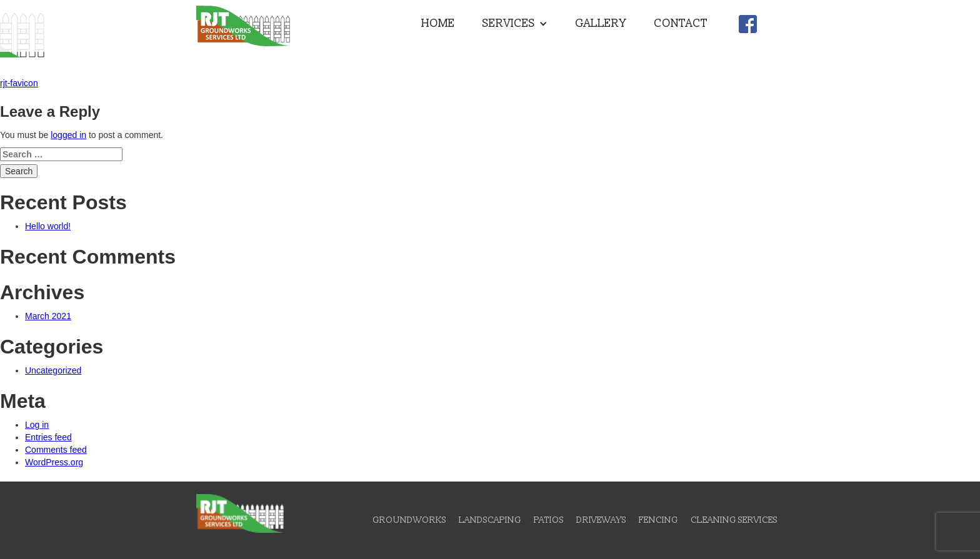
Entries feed (48, 437)
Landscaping (490, 520)
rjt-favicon (19, 83)
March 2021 (48, 316)
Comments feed (56, 450)
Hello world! (48, 226)
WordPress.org (54, 462)
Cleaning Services (734, 520)
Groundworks (409, 520)
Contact (681, 23)
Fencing (658, 520)
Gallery (601, 23)
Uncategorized (53, 370)
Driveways (601, 520)
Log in (37, 425)
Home (438, 23)
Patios (549, 520)
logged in (68, 135)
